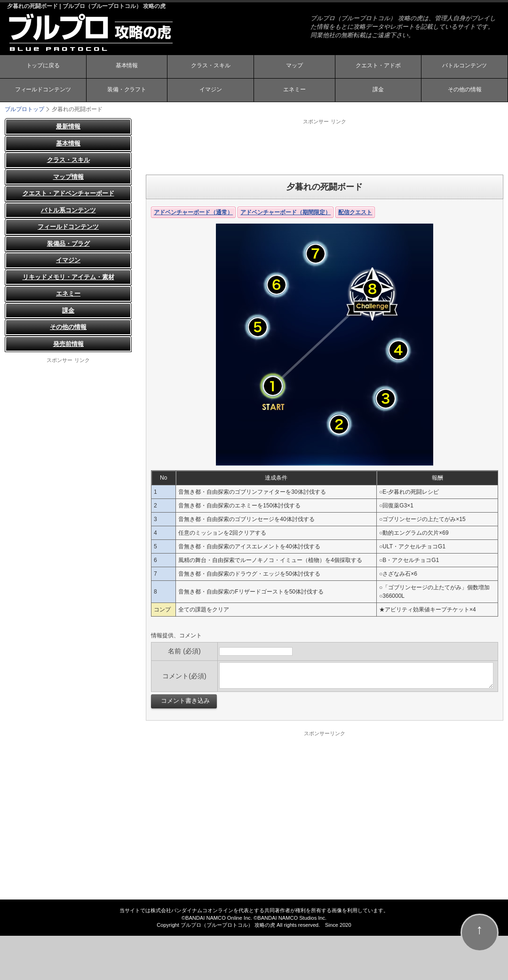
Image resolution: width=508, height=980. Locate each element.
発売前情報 (68, 344)
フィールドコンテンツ (43, 91)
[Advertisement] (325, 146)
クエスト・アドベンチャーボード (68, 193)
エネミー (294, 91)
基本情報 (127, 67)
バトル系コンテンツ (68, 210)
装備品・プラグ (68, 244)
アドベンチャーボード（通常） (193, 212)
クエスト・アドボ (378, 67)
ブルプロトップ (24, 109)
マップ (294, 67)
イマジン (211, 91)
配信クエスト (355, 212)
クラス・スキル (211, 67)
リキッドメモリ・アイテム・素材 (68, 277)
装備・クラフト (127, 91)
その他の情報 (465, 91)
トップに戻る (43, 67)
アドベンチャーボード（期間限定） (286, 212)
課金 (378, 91)
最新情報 (68, 126)
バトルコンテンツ (465, 67)
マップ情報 (68, 177)
